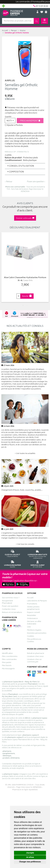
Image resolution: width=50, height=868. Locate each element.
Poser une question (10, 607)
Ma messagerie (8, 669)
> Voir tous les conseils (25, 544)
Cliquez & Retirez (13, 553)
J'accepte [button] (30, 853)
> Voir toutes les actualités (25, 454)
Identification (7, 654)
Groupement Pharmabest (7, 602)
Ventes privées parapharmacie (33, 608)
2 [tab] (27, 305)
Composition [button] (15, 172)
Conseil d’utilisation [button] (20, 166)
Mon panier (7, 663)
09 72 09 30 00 (38, 564)
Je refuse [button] (30, 857)
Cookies (31, 637)
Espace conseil (33, 613)
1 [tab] (23, 305)
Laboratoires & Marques (37, 601)
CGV (29, 627)
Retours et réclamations (12, 613)
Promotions (32, 604)
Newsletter (32, 616)
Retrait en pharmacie (36, 654)
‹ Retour (9, 182)
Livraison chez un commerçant (34, 661)
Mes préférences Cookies (34, 641)
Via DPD (13, 564)
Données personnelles (37, 633)
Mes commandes (9, 660)
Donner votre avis (25, 218)
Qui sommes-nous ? (11, 598)
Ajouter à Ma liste (14, 125)
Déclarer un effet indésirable (34, 623)
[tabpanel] (25, 267)
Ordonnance (32, 619)
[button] (10, 121)
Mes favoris (7, 666)
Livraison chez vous (35, 657)
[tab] (25, 166)
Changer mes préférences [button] (30, 862)
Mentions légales (34, 630)
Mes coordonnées (10, 657)
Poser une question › (36, 182)
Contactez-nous (9, 610)
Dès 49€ (38, 554)
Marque (14, 31)
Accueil (5, 31)
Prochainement (30, 121)
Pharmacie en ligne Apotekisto (25, 790)
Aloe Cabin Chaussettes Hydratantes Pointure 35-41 (25, 279)
